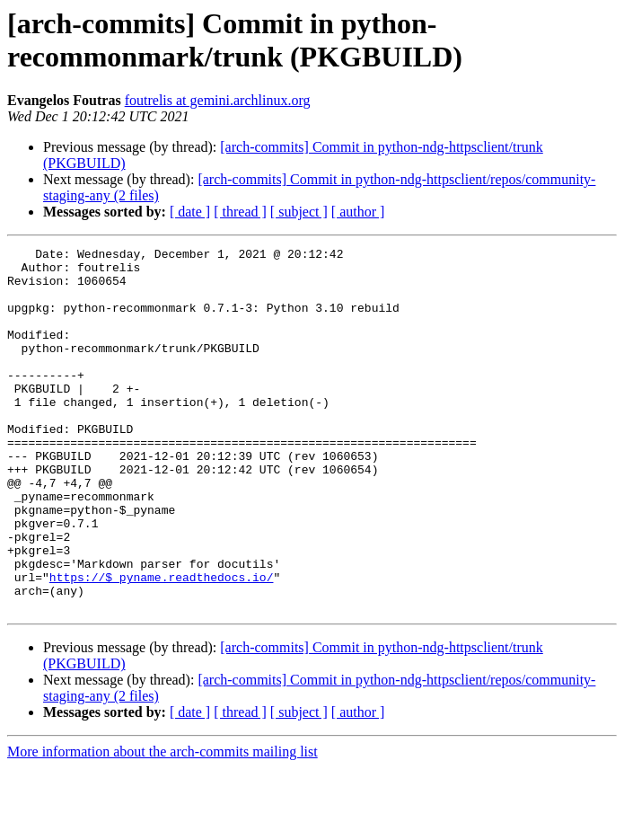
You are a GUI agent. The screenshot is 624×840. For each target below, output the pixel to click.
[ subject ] (299, 212)
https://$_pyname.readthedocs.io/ (162, 644)
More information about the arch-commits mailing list (163, 824)
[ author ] (358, 212)
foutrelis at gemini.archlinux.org (218, 100)
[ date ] (190, 212)
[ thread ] (240, 212)
